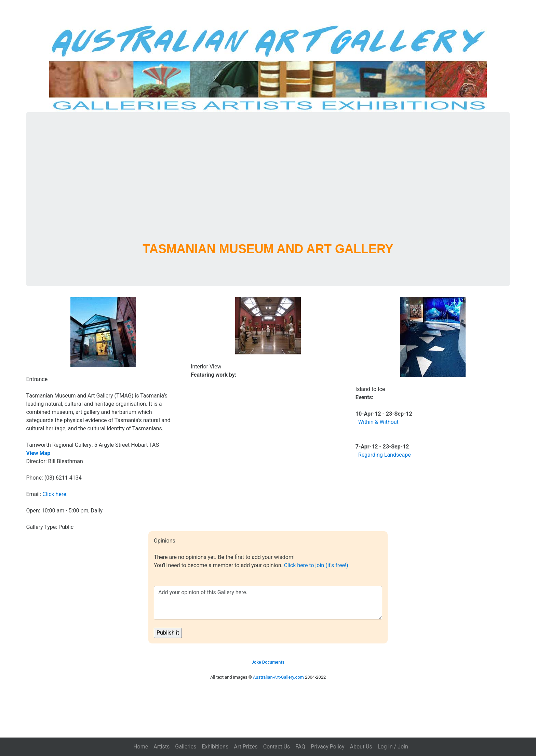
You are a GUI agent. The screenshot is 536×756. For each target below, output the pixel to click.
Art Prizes (246, 747)
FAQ (300, 747)
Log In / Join (393, 747)
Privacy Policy (328, 747)
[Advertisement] (268, 185)
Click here (54, 494)
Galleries (186, 747)
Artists (162, 747)
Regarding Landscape (385, 455)
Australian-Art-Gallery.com (278, 677)
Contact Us (277, 747)
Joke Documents (268, 662)
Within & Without (378, 422)
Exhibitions (215, 747)
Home (141, 747)
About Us (361, 747)
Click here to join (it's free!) (316, 565)
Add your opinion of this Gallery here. (268, 603)
